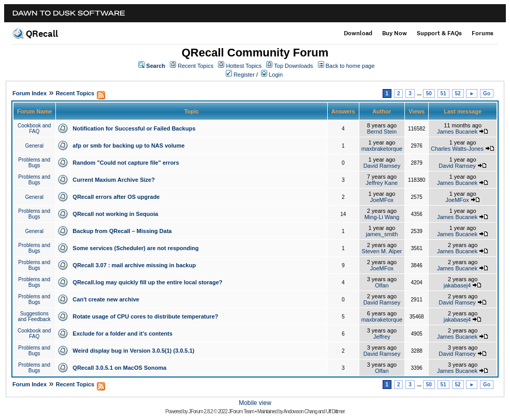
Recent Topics (195, 66)
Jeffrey (382, 337)
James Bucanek (457, 132)
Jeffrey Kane (382, 183)
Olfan (382, 285)
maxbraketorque (382, 149)
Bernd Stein (382, 132)
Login (276, 75)
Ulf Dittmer (335, 411)
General (34, 146)
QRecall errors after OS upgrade (116, 197)
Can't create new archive (106, 299)
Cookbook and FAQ (34, 128)
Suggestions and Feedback (34, 316)
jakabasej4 (457, 285)
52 (458, 93)
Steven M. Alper (382, 251)
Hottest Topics (244, 66)
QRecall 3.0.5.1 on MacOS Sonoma (119, 368)
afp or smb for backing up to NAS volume (128, 146)
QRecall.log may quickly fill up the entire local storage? (147, 282)
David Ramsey (382, 166)
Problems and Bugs (34, 163)
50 (429, 93)
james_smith (382, 234)
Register (244, 75)
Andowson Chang (300, 411)
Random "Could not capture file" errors (126, 163)
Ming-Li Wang (382, 217)
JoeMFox (382, 200)
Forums (483, 33)
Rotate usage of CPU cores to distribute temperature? (145, 316)
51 (443, 93)
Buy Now (395, 33)
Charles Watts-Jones (457, 149)
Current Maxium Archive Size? (114, 180)
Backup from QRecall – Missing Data (122, 231)
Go (487, 93)
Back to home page (350, 66)
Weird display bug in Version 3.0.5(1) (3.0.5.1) (133, 351)
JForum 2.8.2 (201, 411)
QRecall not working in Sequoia (115, 214)
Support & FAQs (439, 33)
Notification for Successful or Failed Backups (134, 128)
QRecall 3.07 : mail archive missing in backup (134, 265)
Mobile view (255, 403)
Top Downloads (293, 66)
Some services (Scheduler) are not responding (135, 248)
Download (358, 33)
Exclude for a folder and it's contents (122, 334)
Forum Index (30, 93)
